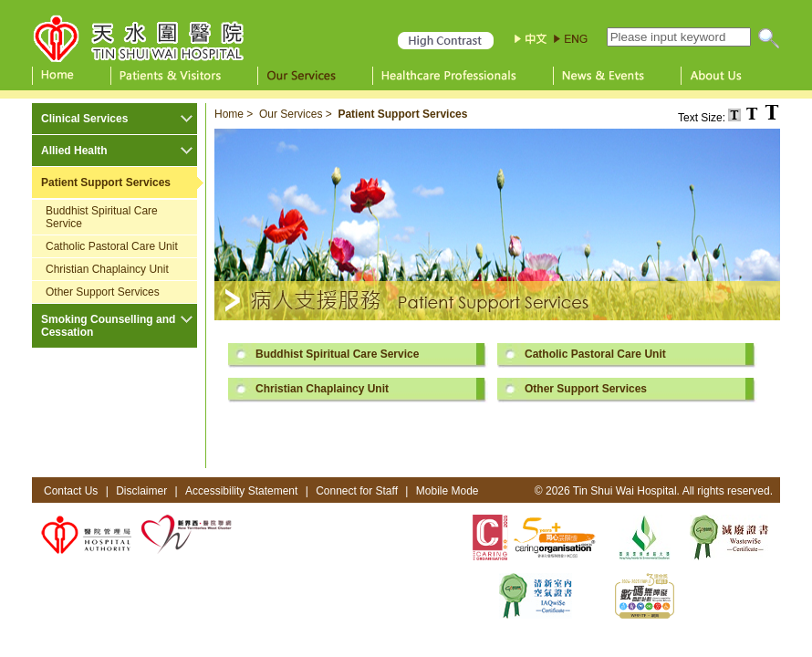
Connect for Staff (357, 491)
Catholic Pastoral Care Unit (112, 246)
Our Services (291, 114)
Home (229, 114)
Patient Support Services (106, 182)
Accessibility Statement (241, 491)
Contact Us (71, 491)
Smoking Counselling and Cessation (108, 326)
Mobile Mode (448, 491)
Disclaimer (141, 491)
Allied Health (74, 151)
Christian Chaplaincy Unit (107, 269)
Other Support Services (103, 292)
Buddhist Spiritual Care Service (102, 217)
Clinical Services (84, 119)
